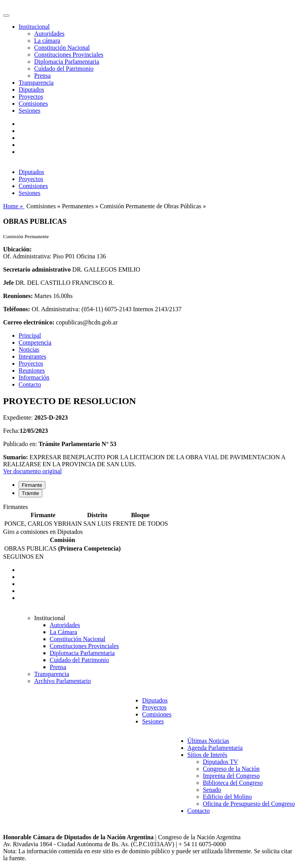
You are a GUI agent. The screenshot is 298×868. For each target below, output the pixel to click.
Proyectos (31, 97)
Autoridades (49, 34)
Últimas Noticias (208, 741)
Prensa (42, 76)
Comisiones (33, 104)
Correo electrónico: (29, 322)
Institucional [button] (34, 27)
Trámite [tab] (30, 493)
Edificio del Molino (227, 797)
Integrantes (32, 356)
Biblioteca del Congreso (233, 783)
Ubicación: (17, 249)
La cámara (47, 41)
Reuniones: (18, 296)
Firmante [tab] (32, 485)
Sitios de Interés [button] (207, 755)
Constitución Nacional (62, 48)
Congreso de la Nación (231, 769)
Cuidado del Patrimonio (64, 69)
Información (34, 377)
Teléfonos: (17, 309)
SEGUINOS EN (23, 557)
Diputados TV (221, 762)
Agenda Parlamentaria (215, 748)
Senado (212, 790)
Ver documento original (32, 471)
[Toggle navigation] (6, 16)
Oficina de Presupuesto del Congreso (249, 804)
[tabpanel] (149, 516)
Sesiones (29, 111)
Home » (14, 206)
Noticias (29, 349)
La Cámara (63, 632)
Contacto (30, 384)
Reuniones (32, 370)
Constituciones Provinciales (69, 55)
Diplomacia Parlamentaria (67, 62)
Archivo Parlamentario (62, 681)
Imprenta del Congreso (231, 776)
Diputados (31, 90)
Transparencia (36, 83)
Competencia (35, 342)
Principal (30, 336)
